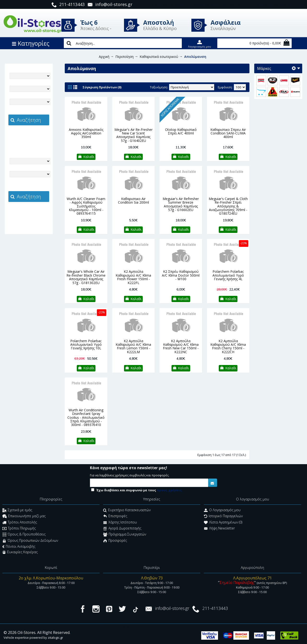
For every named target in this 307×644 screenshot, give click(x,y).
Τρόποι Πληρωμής (19, 529)
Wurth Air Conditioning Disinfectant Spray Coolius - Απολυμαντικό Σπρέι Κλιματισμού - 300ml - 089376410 (86, 417)
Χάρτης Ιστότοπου (120, 523)
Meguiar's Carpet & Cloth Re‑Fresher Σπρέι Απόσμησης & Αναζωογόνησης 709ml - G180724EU (228, 206)
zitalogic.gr (39, 136)
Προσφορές (115, 541)
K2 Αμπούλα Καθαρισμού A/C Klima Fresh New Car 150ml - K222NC (181, 346)
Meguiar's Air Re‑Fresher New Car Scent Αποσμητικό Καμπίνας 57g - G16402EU (133, 135)
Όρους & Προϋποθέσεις (24, 535)
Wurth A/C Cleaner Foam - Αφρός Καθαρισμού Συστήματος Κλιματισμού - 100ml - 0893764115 (86, 206)
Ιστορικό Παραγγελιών (223, 517)
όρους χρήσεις (169, 490)
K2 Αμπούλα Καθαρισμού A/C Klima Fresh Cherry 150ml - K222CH (228, 346)
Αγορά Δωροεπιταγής (122, 529)
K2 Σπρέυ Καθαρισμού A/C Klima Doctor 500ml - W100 (181, 275)
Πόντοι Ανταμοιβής (19, 547)
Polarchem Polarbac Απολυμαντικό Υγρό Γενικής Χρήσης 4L (228, 275)
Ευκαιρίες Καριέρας (20, 552)
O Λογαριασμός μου (222, 510)
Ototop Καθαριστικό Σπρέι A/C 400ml (181, 131)
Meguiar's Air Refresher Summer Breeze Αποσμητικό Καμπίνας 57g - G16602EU (181, 204)
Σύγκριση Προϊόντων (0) (102, 87)
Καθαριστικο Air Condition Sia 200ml (133, 200)
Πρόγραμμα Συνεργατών (125, 535)
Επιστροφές (115, 517)
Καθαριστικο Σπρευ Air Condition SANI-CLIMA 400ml (228, 133)
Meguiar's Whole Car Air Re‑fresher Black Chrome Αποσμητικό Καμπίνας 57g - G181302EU (86, 277)
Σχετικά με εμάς (17, 510)
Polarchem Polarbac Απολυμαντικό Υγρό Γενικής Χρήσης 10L (86, 345)
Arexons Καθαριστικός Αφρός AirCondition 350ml (86, 133)
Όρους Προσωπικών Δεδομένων (30, 541)
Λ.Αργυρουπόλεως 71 (252, 578)
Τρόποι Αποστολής (20, 523)
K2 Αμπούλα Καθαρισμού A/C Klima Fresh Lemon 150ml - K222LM (133, 346)
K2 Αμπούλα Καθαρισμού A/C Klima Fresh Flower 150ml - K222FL (133, 277)
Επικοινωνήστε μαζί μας (24, 517)
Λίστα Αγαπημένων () (223, 523)
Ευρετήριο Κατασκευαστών (127, 510)
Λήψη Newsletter (219, 529)
